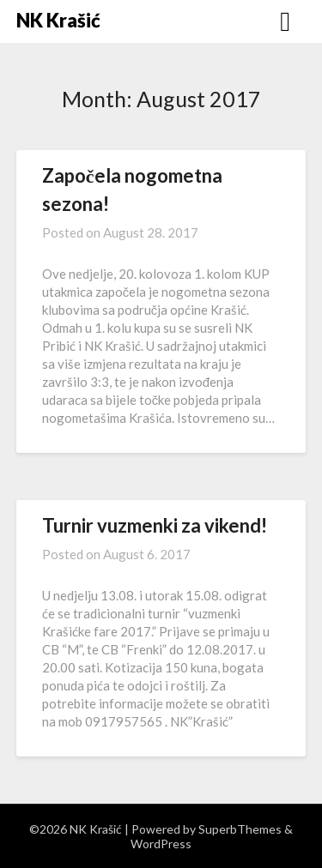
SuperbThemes (240, 829)
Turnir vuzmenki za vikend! (155, 525)
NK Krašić (58, 20)
